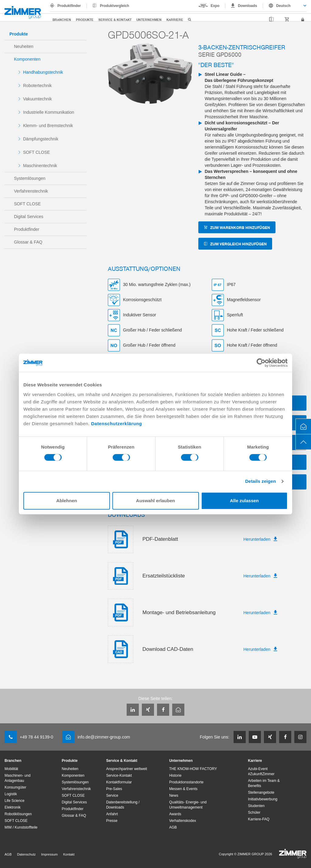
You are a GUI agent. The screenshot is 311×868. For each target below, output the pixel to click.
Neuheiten (24, 46)
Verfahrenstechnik (31, 191)
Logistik (11, 794)
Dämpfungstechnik (41, 139)
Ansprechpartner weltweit (126, 769)
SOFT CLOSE (36, 152)
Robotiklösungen (18, 814)
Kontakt (69, 854)
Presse (112, 821)
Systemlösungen (30, 178)
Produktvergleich (114, 6)
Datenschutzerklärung (117, 424)
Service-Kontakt (119, 775)
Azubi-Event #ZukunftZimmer (261, 771)
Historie (175, 775)
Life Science (14, 801)
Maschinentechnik (40, 166)
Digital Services (29, 217)
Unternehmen (149, 20)
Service (112, 796)
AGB (173, 827)
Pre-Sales (114, 789)
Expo (215, 6)
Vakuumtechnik (38, 99)
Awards (175, 814)
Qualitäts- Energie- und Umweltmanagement (188, 805)
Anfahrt (112, 814)
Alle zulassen (244, 501)
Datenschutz (26, 854)
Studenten (256, 806)
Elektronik (13, 807)
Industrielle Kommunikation (49, 112)
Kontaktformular (119, 782)
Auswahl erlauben (155, 501)
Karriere (175, 20)
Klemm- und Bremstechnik (48, 126)
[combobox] (285, 6)
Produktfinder (69, 6)
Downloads (247, 6)
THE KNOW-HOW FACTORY (193, 769)
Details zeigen (260, 481)
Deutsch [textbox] (283, 6)
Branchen (62, 20)
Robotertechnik (37, 86)
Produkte (85, 20)
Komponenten (27, 59)
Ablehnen (67, 501)
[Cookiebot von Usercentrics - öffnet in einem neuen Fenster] (261, 363)
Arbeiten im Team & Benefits (264, 783)
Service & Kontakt (115, 20)
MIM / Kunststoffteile (21, 827)
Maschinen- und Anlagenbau (17, 778)
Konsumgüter (15, 787)
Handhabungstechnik (43, 72)
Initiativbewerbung (263, 799)
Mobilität (11, 769)
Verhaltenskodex (183, 821)
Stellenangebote (261, 792)
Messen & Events (183, 789)
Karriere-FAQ (259, 819)
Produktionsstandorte (186, 782)
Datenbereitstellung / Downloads (123, 805)
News (174, 796)
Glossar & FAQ (28, 242)
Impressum (50, 854)
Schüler (254, 812)
